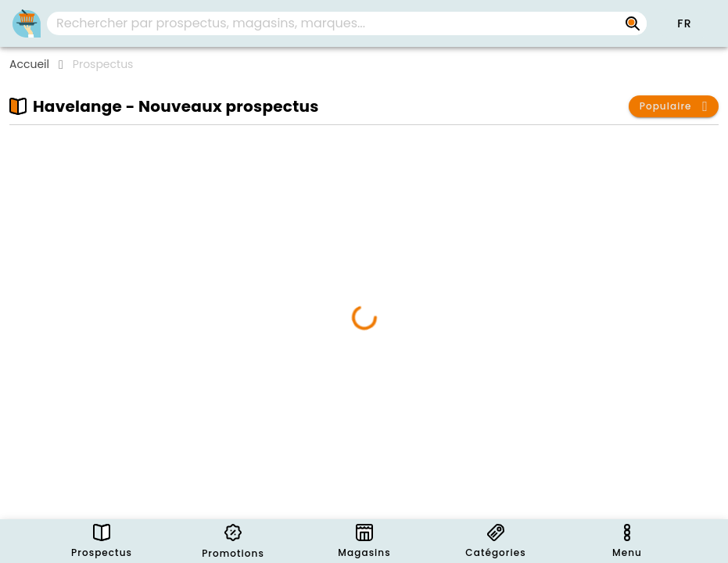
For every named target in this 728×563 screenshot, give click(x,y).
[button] (684, 23)
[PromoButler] (27, 23)
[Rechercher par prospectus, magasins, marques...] (633, 23)
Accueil (29, 64)
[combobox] (347, 23)
